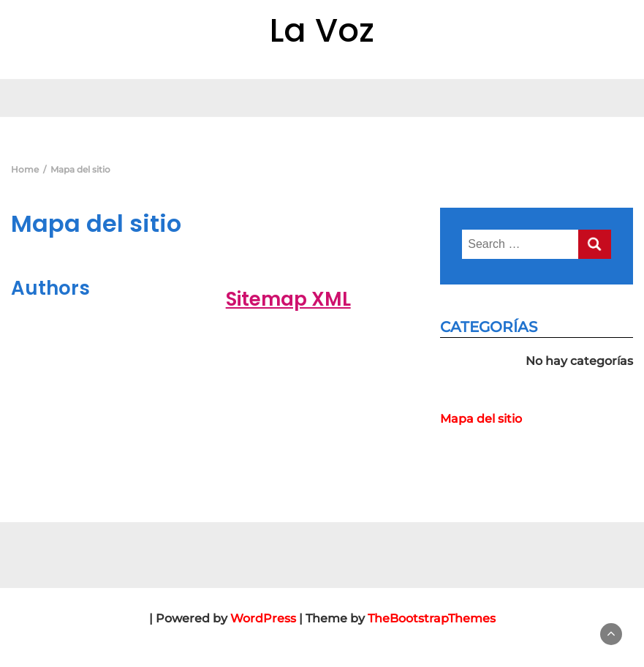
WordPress (263, 618)
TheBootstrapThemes (432, 618)
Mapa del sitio (481, 419)
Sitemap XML (288, 299)
